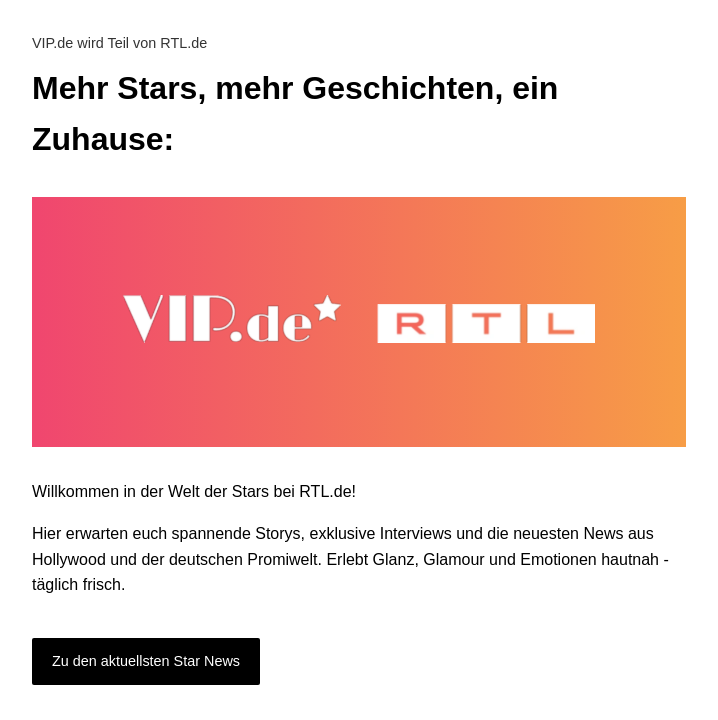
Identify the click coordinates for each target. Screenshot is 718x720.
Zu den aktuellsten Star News (146, 661)
